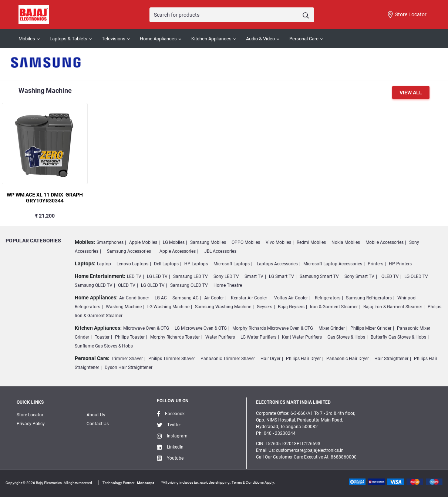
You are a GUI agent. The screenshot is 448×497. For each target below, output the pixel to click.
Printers (375, 264)
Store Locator (407, 15)
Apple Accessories (178, 251)
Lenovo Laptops (132, 264)
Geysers (265, 307)
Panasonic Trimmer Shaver (228, 359)
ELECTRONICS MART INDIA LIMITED (293, 402)
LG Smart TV (282, 276)
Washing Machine (124, 307)
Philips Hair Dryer (303, 359)
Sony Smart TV (359, 276)
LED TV (134, 276)
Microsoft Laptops (232, 264)
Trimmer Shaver (127, 359)
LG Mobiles (174, 242)
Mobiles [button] (27, 39)
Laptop (104, 264)
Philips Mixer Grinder (371, 328)
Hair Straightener (391, 359)
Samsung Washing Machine (223, 307)
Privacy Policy (31, 424)
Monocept (145, 483)
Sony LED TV (226, 276)
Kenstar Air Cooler (249, 298)
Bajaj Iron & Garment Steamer (393, 307)
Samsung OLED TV (189, 285)
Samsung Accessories (129, 251)
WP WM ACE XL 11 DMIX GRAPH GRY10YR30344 (45, 198)
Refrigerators (328, 298)
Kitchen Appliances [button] (211, 39)
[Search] (232, 15)
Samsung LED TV (191, 276)
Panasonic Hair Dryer (348, 359)
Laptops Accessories (277, 264)
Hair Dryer (270, 359)
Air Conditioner (134, 298)
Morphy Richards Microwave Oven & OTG (273, 328)
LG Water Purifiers (258, 337)
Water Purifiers (220, 337)
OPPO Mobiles (246, 242)
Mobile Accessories (385, 242)
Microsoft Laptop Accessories (333, 264)
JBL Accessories (220, 251)
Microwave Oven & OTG (146, 328)
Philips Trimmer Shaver (172, 359)
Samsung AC (186, 298)
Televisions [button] (114, 39)
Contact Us (98, 424)
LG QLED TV (416, 276)
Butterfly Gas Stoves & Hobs (398, 337)
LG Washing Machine (168, 307)
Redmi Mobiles (311, 242)
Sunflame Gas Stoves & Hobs (104, 346)
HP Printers (400, 264)
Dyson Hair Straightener (129, 367)
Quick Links (30, 402)
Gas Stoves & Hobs (346, 337)
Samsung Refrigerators (369, 298)
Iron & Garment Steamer (334, 307)
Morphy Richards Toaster (175, 337)
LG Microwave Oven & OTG (201, 328)
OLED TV (127, 285)
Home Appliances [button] (158, 39)
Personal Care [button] (304, 39)
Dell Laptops (166, 264)
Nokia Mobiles (346, 242)
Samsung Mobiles (208, 242)
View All (411, 93)
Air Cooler (214, 298)
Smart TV (254, 276)
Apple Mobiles (143, 242)
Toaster (102, 337)
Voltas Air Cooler (291, 298)
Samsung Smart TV (319, 276)
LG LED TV (157, 276)
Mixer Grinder (332, 328)
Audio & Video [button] (260, 39)
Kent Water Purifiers (302, 337)
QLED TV (390, 276)
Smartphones (110, 242)
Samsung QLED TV (94, 285)
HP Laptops (196, 264)
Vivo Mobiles (278, 242)
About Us (96, 415)
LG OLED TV (153, 285)
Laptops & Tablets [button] (68, 39)
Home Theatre (228, 285)
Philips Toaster (130, 337)
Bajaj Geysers (291, 307)
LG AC (161, 298)
